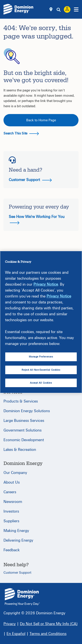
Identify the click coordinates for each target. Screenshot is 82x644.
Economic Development (24, 440)
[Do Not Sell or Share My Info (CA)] (49, 624)
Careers (10, 492)
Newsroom (13, 502)
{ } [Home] (22, 597)
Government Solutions (23, 430)
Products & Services (21, 401)
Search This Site (21, 133)
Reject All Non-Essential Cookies (41, 370)
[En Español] (16, 634)
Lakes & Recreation (20, 450)
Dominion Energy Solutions (27, 411)
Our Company (15, 473)
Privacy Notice (46, 284)
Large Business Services (24, 421)
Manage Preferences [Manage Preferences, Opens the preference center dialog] (41, 357)
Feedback (12, 550)
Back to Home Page (41, 120)
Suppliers (11, 521)
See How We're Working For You (37, 220)
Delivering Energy (18, 540)
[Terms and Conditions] (48, 634)
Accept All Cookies (41, 383)
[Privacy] (10, 624)
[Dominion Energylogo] (18, 9)
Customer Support (30, 180)
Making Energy (16, 531)
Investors (11, 511)
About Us (12, 482)
